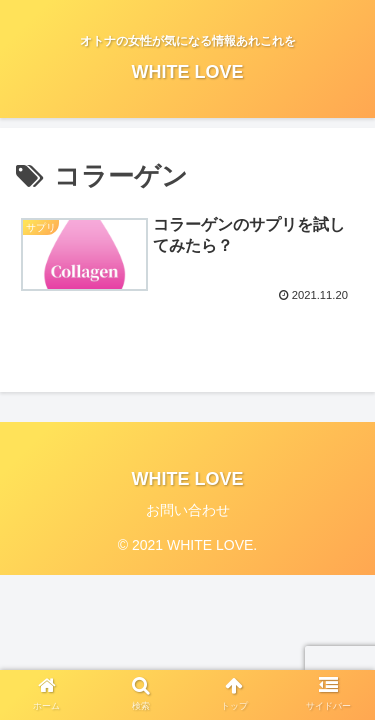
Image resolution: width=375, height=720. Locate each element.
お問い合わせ (188, 510)
